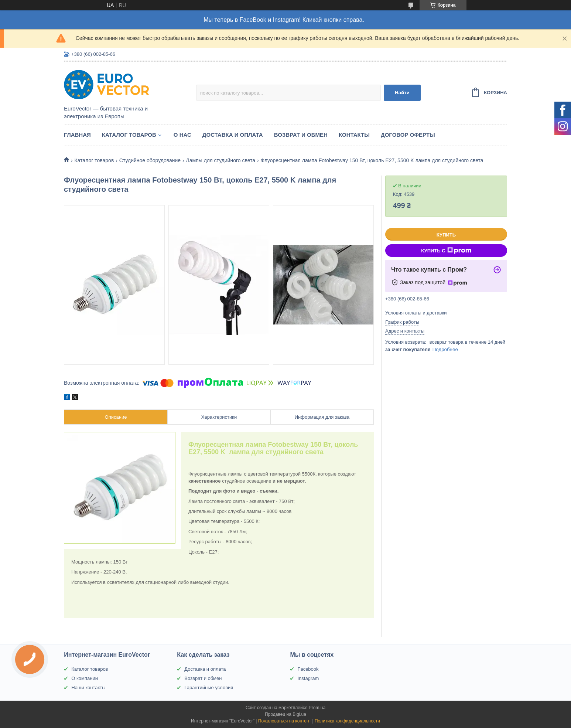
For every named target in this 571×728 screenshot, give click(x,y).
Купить (446, 235)
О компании (85, 678)
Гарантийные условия (209, 688)
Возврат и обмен (301, 135)
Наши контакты (88, 688)
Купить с (446, 251)
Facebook (308, 669)
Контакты (354, 135)
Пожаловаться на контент (285, 721)
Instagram (308, 678)
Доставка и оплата (233, 135)
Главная (77, 135)
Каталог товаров (129, 135)
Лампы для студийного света (221, 160)
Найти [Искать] (402, 93)
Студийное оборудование (150, 160)
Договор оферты (408, 135)
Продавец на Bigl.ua (285, 714)
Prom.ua (317, 708)
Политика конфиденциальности (347, 721)
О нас (182, 135)
